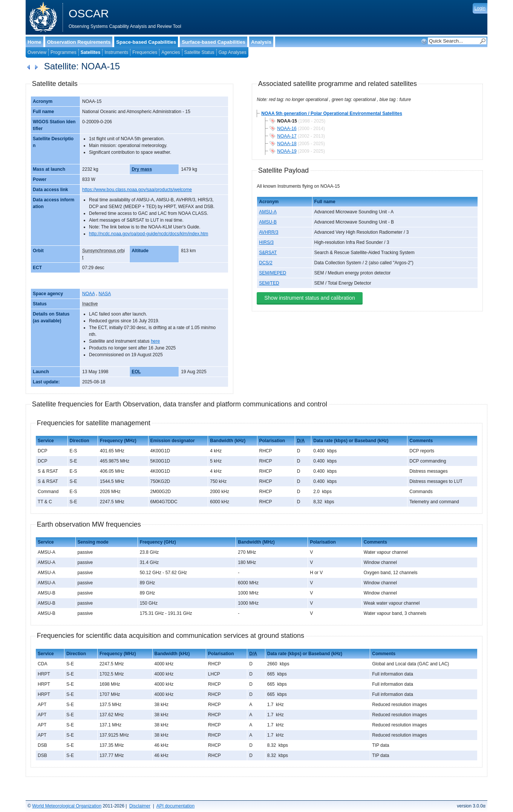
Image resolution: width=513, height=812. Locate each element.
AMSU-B (268, 222)
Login (480, 8)
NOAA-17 (287, 136)
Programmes (64, 52)
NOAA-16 (287, 129)
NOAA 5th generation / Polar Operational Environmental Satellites (332, 113)
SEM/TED (269, 283)
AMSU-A (268, 212)
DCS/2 (266, 263)
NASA (105, 294)
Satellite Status (199, 52)
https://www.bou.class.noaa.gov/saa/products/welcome (137, 190)
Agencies (171, 52)
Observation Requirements (79, 42)
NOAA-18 (287, 144)
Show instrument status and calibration (309, 298)
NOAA (88, 294)
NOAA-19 (287, 151)
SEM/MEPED (273, 273)
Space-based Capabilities (146, 42)
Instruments (116, 52)
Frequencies (145, 52)
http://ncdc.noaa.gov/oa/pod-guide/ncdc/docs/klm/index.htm (149, 234)
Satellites (91, 52)
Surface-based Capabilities (214, 42)
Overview (37, 52)
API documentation (175, 806)
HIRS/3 (266, 242)
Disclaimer (140, 806)
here (155, 341)
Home (34, 42)
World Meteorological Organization (67, 806)
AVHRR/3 (269, 232)
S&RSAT (268, 253)
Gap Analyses (233, 52)
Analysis (261, 42)
